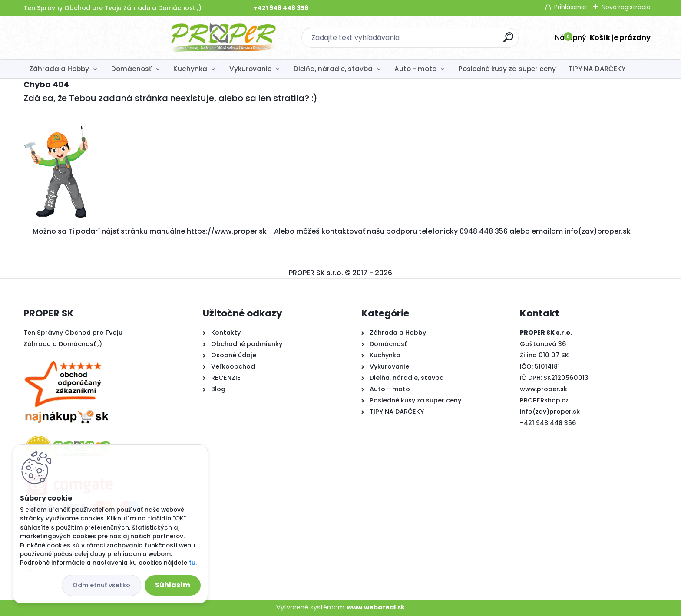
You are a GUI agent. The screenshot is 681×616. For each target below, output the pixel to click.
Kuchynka (190, 69)
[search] (435, 41)
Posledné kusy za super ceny (507, 69)
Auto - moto (415, 69)
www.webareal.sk (376, 607)
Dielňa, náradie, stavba (333, 69)
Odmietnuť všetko (101, 585)
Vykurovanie (250, 69)
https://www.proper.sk (227, 231)
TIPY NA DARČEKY (597, 69)
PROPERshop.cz (544, 400)
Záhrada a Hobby (59, 69)
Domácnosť (131, 69)
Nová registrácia (626, 7)
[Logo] (77, 38)
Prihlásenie (570, 7)
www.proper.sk (544, 389)
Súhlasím (173, 585)
